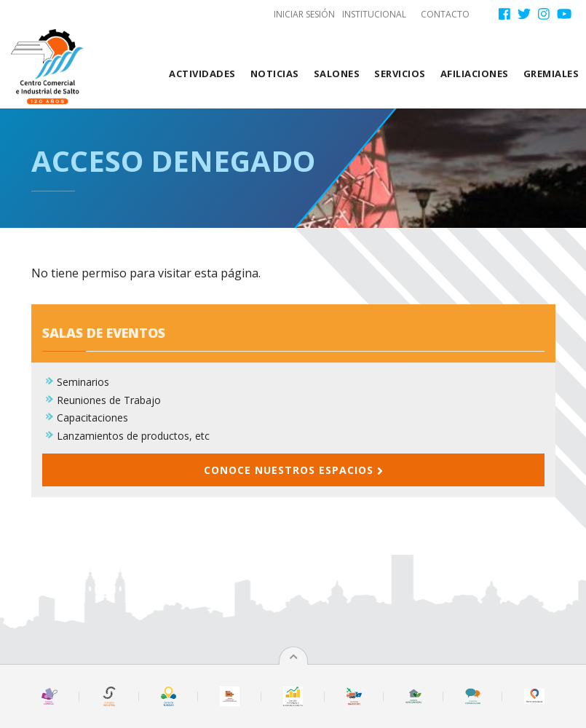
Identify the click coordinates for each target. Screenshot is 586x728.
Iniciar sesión (304, 14)
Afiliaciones (475, 74)
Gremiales (551, 74)
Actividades (202, 74)
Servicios (400, 74)
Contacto (445, 14)
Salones (337, 74)
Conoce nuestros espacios (293, 479)
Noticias (275, 74)
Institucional (374, 14)
